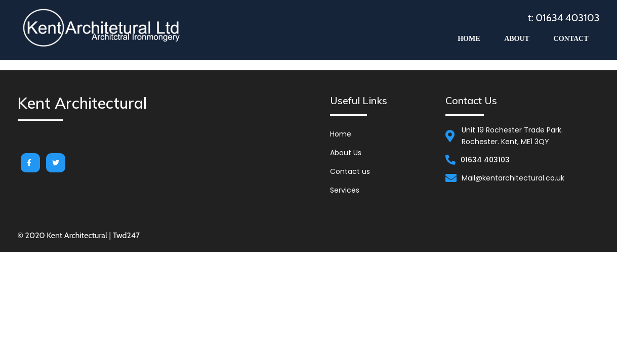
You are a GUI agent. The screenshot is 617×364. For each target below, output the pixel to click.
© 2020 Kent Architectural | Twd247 (79, 235)
